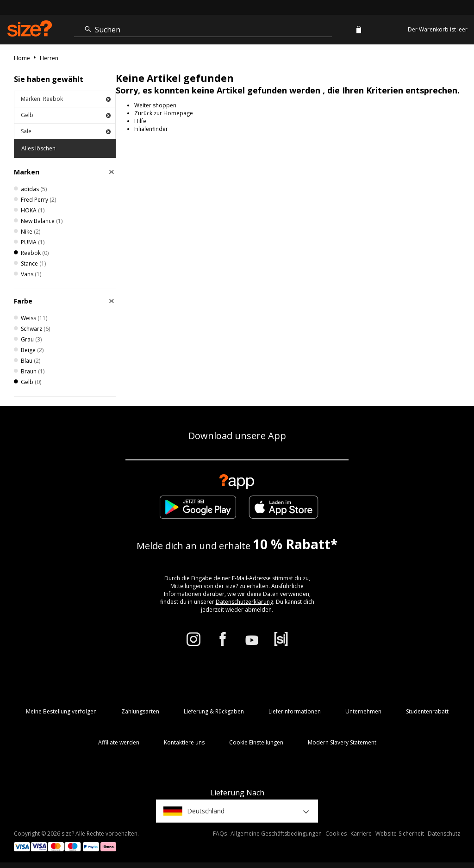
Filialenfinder (151, 129)
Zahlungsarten (140, 711)
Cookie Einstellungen (256, 742)
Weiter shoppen (155, 105)
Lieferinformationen (295, 711)
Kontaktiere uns (184, 742)
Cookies (336, 834)
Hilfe (140, 121)
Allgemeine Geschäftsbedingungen (276, 834)
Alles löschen (38, 148)
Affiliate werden (119, 742)
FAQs (220, 834)
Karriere (361, 834)
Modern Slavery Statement (342, 742)
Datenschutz (444, 834)
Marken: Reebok (66, 99)
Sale (66, 131)
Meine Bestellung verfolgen (61, 711)
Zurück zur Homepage (164, 113)
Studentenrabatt (427, 711)
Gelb (66, 115)
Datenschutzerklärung (244, 602)
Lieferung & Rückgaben (214, 711)
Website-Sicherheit (400, 834)
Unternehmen (363, 711)
